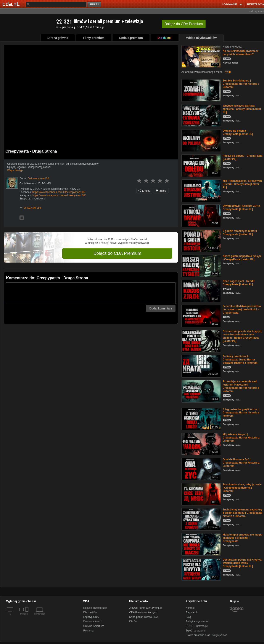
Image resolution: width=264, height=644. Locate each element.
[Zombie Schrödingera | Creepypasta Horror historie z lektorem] (201, 90)
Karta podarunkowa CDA (144, 617)
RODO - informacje (197, 626)
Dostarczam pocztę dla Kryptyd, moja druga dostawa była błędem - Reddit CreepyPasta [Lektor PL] (242, 336)
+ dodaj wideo (257, 11)
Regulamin (192, 612)
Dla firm (134, 622)
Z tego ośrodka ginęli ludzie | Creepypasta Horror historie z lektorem (241, 413)
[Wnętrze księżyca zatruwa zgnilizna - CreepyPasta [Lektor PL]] (201, 115)
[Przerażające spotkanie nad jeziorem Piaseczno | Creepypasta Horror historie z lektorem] (201, 391)
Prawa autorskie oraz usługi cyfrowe (206, 635)
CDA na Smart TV (94, 626)
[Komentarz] (91, 293)
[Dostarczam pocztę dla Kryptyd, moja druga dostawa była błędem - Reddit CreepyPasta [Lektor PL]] (201, 341)
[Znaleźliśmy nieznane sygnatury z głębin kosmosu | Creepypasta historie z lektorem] (201, 519)
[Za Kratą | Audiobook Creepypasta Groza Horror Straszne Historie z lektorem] (201, 366)
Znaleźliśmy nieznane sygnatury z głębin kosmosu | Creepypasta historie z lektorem (242, 513)
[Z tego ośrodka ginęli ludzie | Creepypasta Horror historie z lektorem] (201, 419)
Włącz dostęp (15, 170)
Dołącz (184, 24)
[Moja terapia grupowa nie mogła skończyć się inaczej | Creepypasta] (201, 544)
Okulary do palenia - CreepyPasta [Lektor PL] (238, 132)
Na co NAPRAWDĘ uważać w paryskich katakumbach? (241, 53)
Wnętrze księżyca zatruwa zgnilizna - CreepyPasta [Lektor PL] (242, 109)
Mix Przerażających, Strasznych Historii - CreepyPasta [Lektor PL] (242, 184)
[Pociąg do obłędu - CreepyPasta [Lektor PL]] (201, 165)
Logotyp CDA (91, 617)
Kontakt (190, 608)
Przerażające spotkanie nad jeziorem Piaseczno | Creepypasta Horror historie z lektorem (241, 386)
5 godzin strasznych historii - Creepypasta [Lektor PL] (241, 233)
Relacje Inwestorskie (95, 608)
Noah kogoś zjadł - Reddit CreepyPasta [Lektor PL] (239, 283)
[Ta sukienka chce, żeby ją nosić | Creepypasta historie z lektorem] (201, 494)
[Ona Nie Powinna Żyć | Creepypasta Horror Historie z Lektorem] (201, 469)
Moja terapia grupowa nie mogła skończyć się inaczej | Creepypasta (242, 538)
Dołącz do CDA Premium (117, 253)
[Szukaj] (56, 4)
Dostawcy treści (92, 622)
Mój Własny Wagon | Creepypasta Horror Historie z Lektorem (241, 438)
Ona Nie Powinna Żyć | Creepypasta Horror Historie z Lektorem (241, 463)
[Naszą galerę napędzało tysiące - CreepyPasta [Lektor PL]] (201, 265)
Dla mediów (90, 612)
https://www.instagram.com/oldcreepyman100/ (59, 195)
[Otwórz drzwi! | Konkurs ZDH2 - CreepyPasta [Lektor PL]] (201, 215)
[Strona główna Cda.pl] (12, 4)
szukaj (94, 4)
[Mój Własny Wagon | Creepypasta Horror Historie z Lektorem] (201, 444)
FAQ (188, 617)
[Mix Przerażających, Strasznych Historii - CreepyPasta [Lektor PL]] (201, 190)
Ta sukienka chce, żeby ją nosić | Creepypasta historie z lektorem (242, 488)
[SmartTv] (27, 616)
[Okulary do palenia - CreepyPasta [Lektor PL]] (201, 140)
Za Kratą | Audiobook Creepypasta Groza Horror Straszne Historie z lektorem (240, 360)
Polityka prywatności (197, 622)
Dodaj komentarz (161, 308)
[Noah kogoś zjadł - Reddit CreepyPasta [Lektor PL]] (201, 291)
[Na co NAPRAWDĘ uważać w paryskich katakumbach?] (201, 56)
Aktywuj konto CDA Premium (146, 608)
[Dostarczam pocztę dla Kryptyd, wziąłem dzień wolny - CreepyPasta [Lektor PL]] (201, 569)
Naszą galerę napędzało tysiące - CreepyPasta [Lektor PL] (242, 258)
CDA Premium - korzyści (143, 612)
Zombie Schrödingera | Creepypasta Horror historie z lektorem (241, 84)
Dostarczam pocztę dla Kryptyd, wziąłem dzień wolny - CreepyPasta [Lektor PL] (242, 563)
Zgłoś (161, 191)
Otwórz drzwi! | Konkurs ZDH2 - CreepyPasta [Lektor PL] (242, 208)
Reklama (88, 631)
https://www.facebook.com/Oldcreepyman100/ (59, 192)
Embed (144, 191)
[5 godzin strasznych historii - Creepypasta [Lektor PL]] (201, 240)
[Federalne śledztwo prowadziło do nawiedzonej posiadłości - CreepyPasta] (201, 316)
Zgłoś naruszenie (196, 631)
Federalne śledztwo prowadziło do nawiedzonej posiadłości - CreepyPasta (242, 309)
